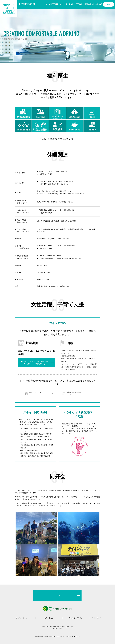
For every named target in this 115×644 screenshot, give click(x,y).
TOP (46, 4)
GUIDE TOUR (54, 4)
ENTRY (108, 4)
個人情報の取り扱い (76, 618)
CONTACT (99, 4)
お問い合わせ (49, 618)
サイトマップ (97, 618)
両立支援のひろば (36, 392)
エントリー (57, 595)
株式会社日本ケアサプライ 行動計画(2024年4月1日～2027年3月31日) (34, 363)
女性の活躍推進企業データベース (76, 393)
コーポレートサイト (22, 618)
